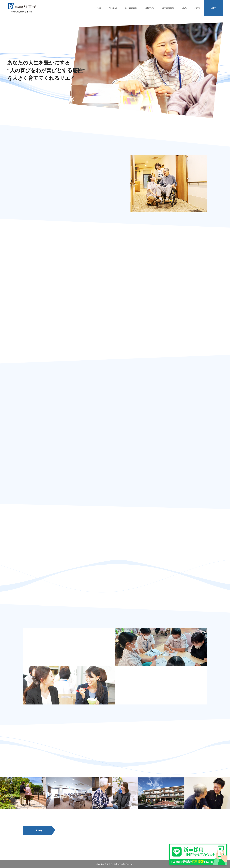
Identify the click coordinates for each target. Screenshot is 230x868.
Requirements (131, 8)
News (197, 8)
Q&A (184, 8)
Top (99, 8)
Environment (168, 8)
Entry (213, 8)
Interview (150, 8)
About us (113, 8)
